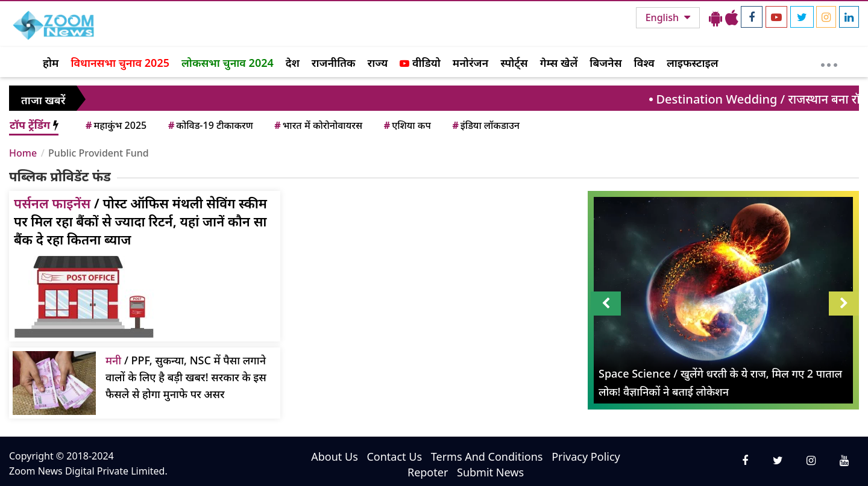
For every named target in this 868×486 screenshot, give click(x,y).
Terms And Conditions (487, 456)
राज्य (378, 63)
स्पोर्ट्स (514, 63)
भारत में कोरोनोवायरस (317, 125)
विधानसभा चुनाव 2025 (120, 63)
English (663, 17)
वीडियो (420, 63)
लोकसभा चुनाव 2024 (228, 63)
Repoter (428, 472)
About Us (335, 456)
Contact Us (394, 456)
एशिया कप (407, 125)
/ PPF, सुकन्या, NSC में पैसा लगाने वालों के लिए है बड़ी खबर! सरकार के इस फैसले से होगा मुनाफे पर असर (186, 377)
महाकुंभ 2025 (115, 125)
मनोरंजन (470, 63)
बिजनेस (605, 63)
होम (51, 63)
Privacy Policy (586, 456)
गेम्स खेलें (559, 63)
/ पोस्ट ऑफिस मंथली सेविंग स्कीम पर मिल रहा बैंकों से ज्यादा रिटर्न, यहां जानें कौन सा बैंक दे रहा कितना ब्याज (140, 221)
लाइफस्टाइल (693, 63)
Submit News (490, 472)
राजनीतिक (334, 63)
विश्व (644, 63)
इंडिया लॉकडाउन (485, 125)
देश (293, 63)
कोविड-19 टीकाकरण (210, 125)
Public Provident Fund (99, 153)
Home (23, 153)
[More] (829, 62)
